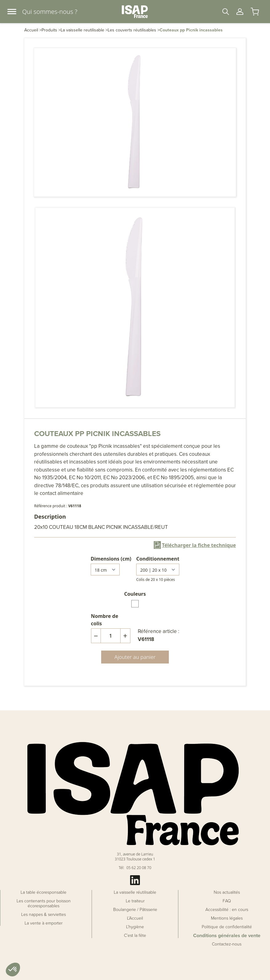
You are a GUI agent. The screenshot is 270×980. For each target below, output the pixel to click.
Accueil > (33, 30)
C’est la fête (135, 936)
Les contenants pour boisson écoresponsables (44, 904)
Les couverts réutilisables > (134, 30)
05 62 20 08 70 (139, 868)
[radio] (135, 604)
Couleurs (135, 594)
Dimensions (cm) (111, 559)
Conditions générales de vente (227, 936)
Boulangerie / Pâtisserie (135, 910)
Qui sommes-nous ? (50, 12)
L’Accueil (135, 918)
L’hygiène (135, 927)
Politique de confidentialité (227, 927)
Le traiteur (135, 901)
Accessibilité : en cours (227, 910)
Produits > (51, 30)
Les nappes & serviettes (44, 915)
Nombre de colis (105, 620)
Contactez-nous (227, 944)
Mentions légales (227, 918)
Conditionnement (158, 559)
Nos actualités (227, 892)
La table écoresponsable (44, 892)
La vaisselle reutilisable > (84, 30)
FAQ (227, 901)
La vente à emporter (44, 923)
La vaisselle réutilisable (135, 892)
